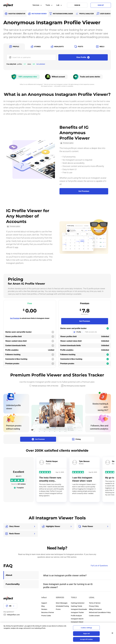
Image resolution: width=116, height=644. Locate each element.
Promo (58, 609)
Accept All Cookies (86, 639)
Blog (43, 606)
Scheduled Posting (62, 606)
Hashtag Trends (76, 606)
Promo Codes (46, 616)
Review (48, 464)
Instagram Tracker (77, 612)
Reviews (44, 609)
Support (44, 603)
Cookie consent (94, 616)
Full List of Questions (101, 566)
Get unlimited (41, 64)
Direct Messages (62, 603)
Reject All (86, 634)
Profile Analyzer (76, 616)
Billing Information (95, 609)
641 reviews (22, 484)
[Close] (112, 633)
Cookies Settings (86, 628)
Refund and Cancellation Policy (100, 612)
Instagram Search (77, 619)
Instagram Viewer (77, 622)
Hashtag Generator (78, 603)
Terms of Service (95, 603)
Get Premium (15, 318)
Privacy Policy (94, 606)
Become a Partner (48, 612)
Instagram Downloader (79, 609)
